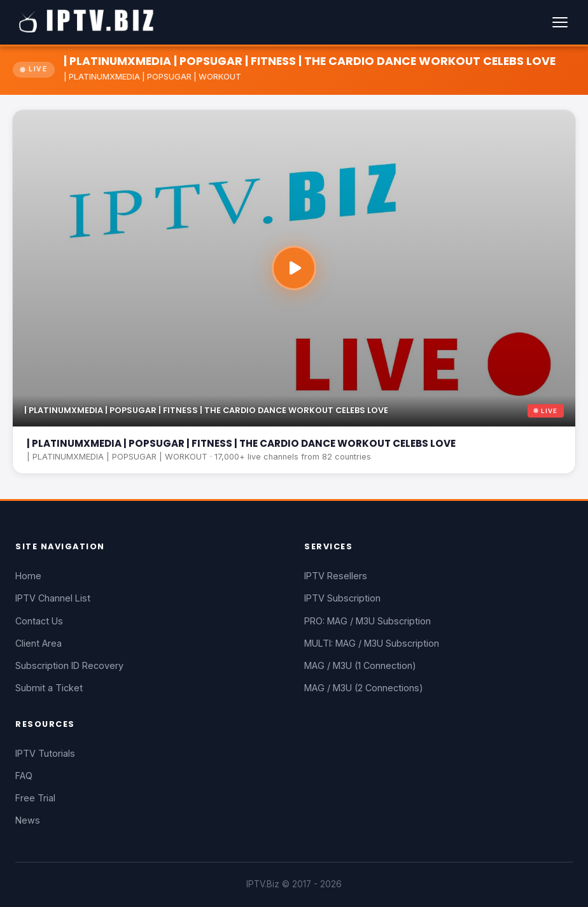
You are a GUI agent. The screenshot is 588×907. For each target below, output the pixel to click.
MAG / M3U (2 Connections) (364, 688)
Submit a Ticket (49, 688)
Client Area (38, 643)
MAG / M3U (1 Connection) (360, 665)
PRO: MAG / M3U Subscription (367, 621)
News (28, 820)
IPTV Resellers (336, 576)
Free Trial (35, 798)
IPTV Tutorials (45, 753)
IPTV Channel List (53, 598)
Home (28, 576)
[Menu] (560, 22)
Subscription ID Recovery (69, 665)
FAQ (24, 776)
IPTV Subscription (342, 598)
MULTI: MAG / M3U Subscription (372, 643)
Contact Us (39, 621)
